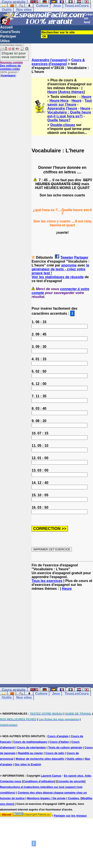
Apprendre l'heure (62, 108)
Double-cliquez (63, 125)
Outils (7, 10)
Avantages (8, 75)
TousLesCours (77, 6)
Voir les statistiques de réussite (58, 277)
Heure (52, 92)
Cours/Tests (10, 32)
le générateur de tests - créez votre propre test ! (60, 269)
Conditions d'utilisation (39, 781)
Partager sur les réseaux (70, 816)
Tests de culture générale (65, 747)
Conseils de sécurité (71, 781)
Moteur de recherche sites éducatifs (40, 759)
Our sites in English (28, 764)
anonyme (69, 265)
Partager (81, 257)
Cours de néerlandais (31, 747)
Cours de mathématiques (30, 742)
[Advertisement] (62, 637)
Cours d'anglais (58, 736)
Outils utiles (74, 759)
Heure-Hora (59, 101)
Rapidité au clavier (30, 753)
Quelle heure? (59, 120)
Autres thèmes (71, 92)
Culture (42, 6)
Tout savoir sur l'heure (69, 103)
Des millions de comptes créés (11, 66)
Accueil (6, 27)
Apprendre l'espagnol (49, 60)
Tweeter (67, 257)
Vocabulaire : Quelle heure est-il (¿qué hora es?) (69, 114)
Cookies (74, 798)
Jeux (57, 6)
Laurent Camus (51, 776)
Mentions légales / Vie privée (46, 798)
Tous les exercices (47, 581)
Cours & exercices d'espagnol (58, 62)
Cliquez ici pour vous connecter (14, 55)
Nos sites (24, 10)
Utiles (5, 41)
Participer (8, 36)
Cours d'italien (59, 742)
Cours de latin (55, 753)
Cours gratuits (14, 690)
